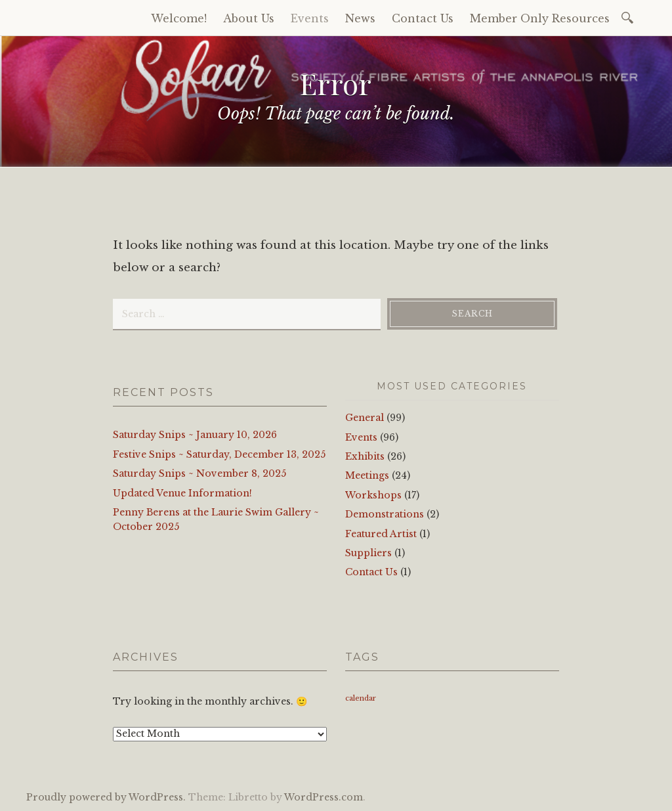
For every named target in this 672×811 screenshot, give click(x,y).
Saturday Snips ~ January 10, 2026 (195, 435)
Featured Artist (381, 534)
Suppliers (368, 553)
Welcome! (179, 18)
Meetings (367, 475)
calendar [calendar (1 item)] (361, 698)
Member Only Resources (540, 18)
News (360, 18)
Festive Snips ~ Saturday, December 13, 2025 (219, 454)
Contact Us (423, 18)
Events (310, 18)
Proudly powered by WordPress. (106, 797)
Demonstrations (385, 514)
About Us (249, 18)
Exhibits (365, 456)
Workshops (373, 495)
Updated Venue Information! (182, 493)
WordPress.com (324, 797)
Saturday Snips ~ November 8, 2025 (199, 473)
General (365, 418)
